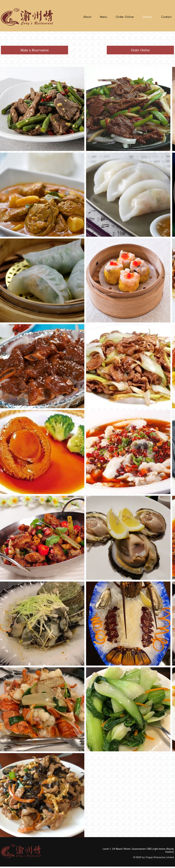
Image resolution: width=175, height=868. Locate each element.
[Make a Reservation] (34, 50)
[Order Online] (140, 50)
